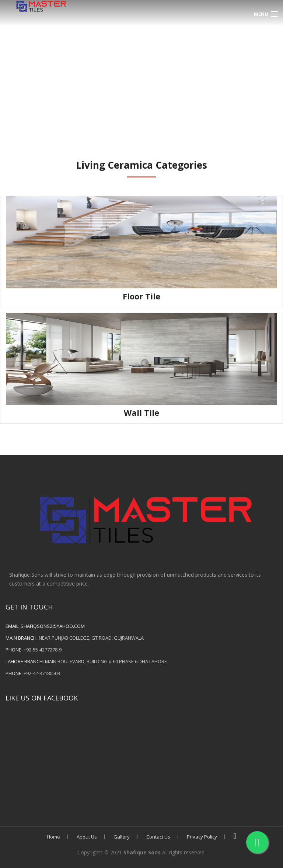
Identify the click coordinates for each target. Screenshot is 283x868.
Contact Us (158, 837)
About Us (87, 837)
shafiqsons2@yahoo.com (53, 626)
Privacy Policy (202, 837)
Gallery (122, 837)
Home (53, 837)
